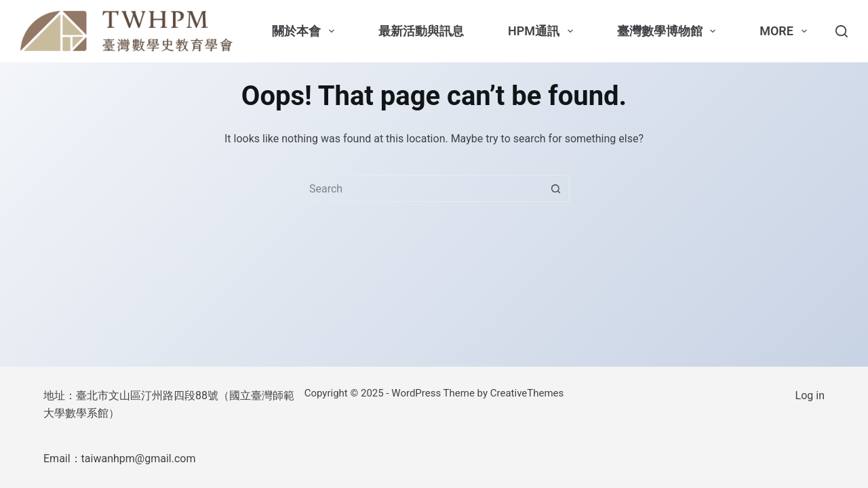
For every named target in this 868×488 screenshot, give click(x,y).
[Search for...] (420, 188)
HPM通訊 (543, 31)
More (786, 31)
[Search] (842, 31)
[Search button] (556, 188)
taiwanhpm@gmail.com (139, 459)
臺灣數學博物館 (669, 31)
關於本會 (306, 31)
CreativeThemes (527, 393)
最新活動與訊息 (421, 31)
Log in (810, 395)
